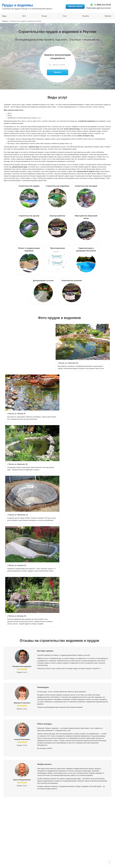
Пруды (4, 16)
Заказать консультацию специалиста (57, 57)
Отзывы (44, 16)
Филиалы (108, 16)
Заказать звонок (73, 6)
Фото (24, 16)
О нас (65, 16)
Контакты (86, 16)
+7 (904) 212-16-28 (101, 5)
